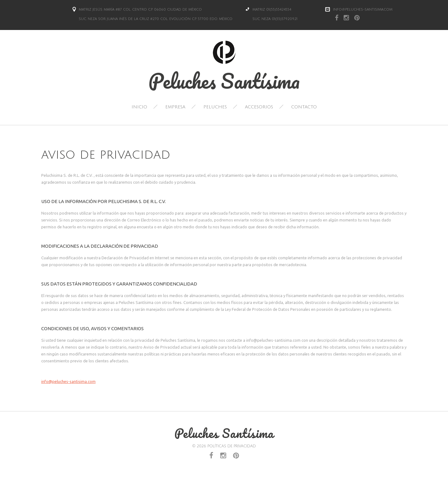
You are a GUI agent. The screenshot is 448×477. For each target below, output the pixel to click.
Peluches (215, 107)
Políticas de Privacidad (232, 446)
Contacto (304, 107)
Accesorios (259, 107)
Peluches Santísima (224, 81)
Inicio (139, 107)
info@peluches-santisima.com (363, 10)
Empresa (175, 107)
